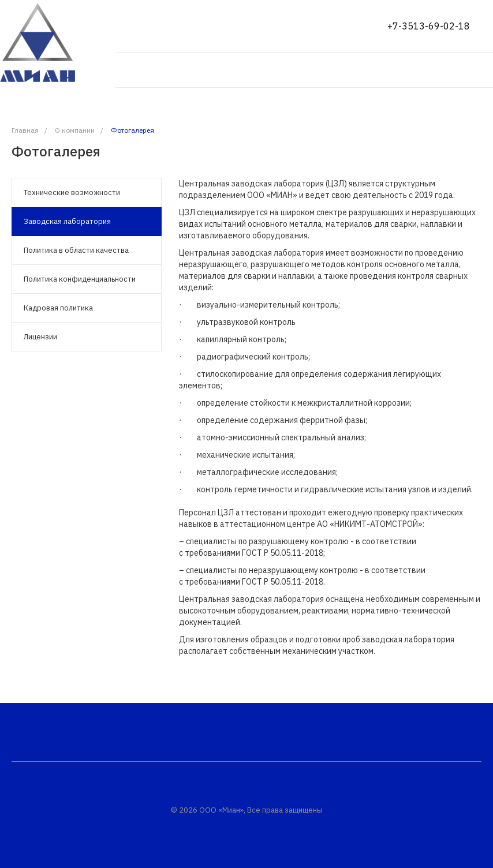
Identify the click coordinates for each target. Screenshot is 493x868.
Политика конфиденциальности (80, 279)
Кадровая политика (58, 308)
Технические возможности (72, 192)
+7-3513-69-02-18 (429, 26)
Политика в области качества (76, 250)
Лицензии (40, 337)
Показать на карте (157, 26)
